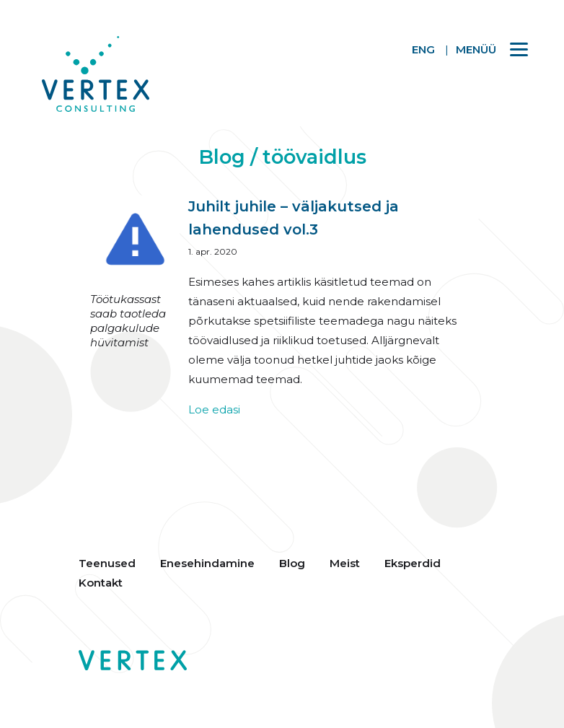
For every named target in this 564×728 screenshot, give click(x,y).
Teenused (107, 563)
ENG (423, 49)
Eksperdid (413, 563)
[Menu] (485, 49)
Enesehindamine (207, 563)
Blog (292, 563)
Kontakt (101, 583)
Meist (345, 563)
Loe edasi (214, 409)
